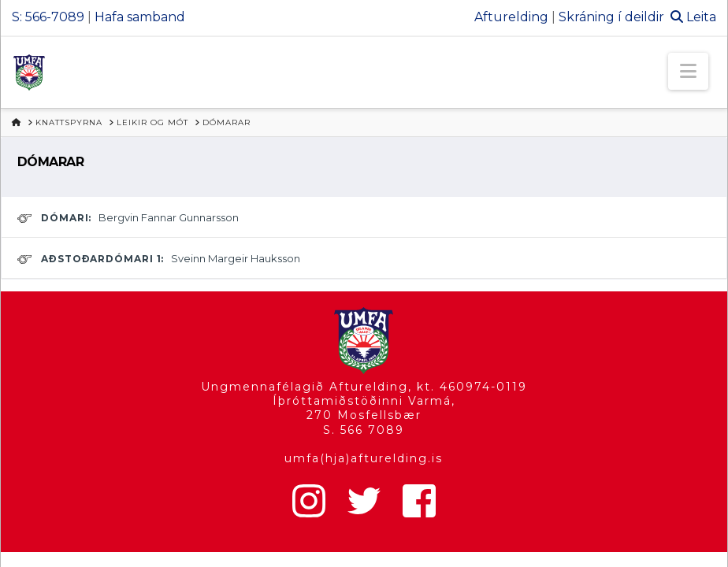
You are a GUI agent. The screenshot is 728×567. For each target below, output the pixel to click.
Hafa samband (140, 17)
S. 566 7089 (364, 430)
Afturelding (511, 17)
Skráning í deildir (611, 17)
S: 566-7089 (48, 17)
